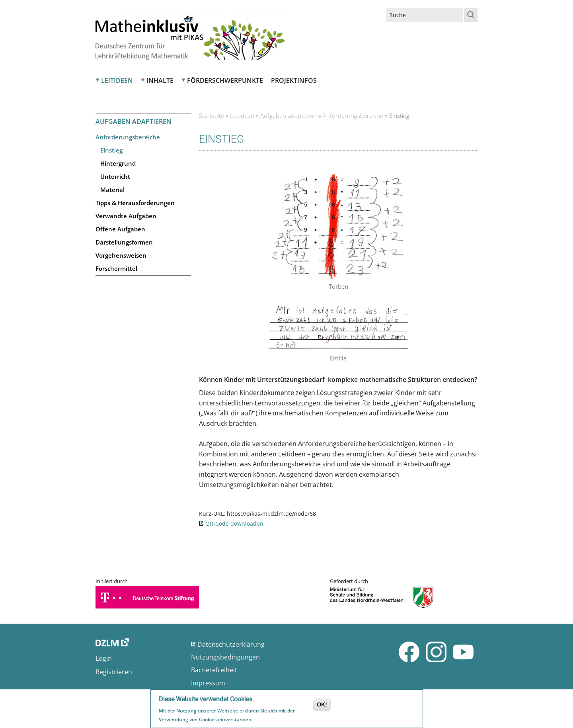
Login (104, 658)
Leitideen (117, 80)
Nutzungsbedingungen (225, 657)
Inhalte (160, 80)
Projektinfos (294, 80)
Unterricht (115, 176)
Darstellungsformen (124, 242)
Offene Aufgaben (120, 229)
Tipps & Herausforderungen (135, 203)
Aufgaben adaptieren (288, 115)
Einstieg (111, 150)
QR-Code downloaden (234, 523)
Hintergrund (118, 163)
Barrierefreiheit (214, 670)
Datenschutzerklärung (231, 644)
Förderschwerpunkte (225, 80)
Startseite (211, 115)
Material (112, 190)
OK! (322, 705)
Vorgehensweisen (121, 255)
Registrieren (114, 672)
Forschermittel (116, 268)
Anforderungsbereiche (128, 137)
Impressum (208, 683)
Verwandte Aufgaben (126, 216)
